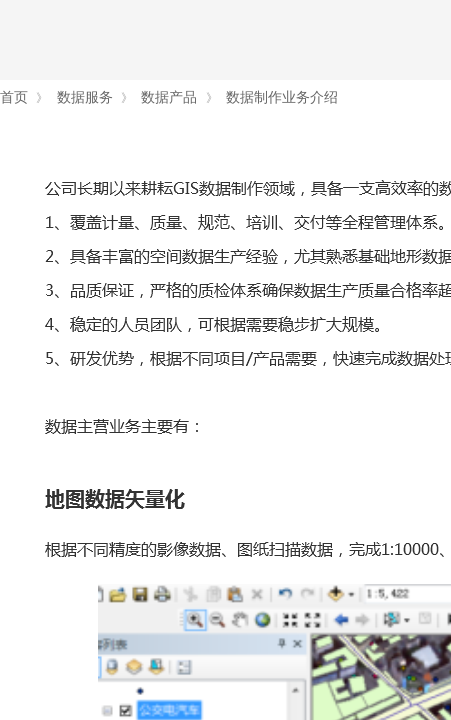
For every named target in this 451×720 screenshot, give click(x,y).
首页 (14, 97)
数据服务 (85, 97)
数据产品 (169, 97)
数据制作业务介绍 (282, 97)
